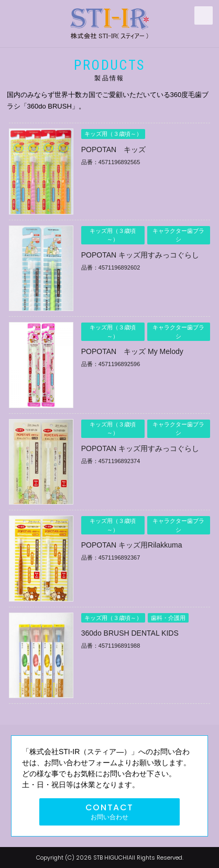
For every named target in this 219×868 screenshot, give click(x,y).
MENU (204, 15)
